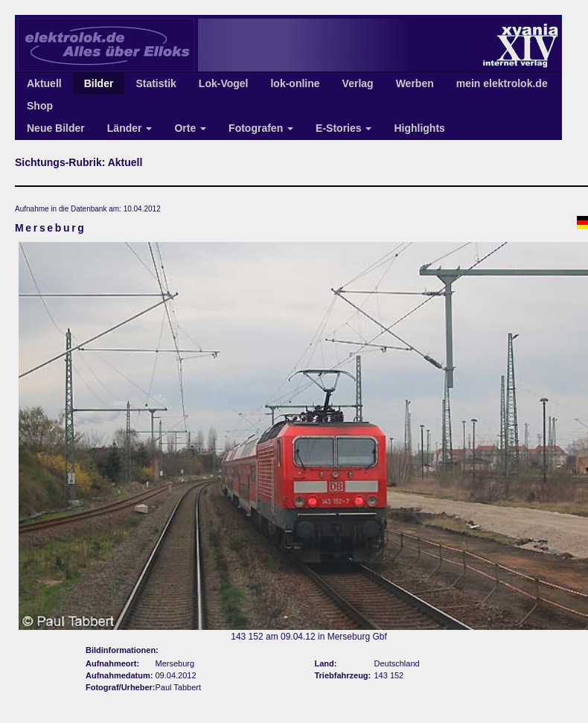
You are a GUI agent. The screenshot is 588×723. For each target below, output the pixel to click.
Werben (415, 83)
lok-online (295, 83)
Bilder (99, 83)
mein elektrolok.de (502, 83)
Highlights (419, 128)
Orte (190, 128)
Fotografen (261, 128)
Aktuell (44, 83)
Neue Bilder (56, 128)
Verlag (358, 83)
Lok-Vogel (224, 83)
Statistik (156, 83)
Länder (130, 128)
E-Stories (343, 128)
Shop (40, 106)
